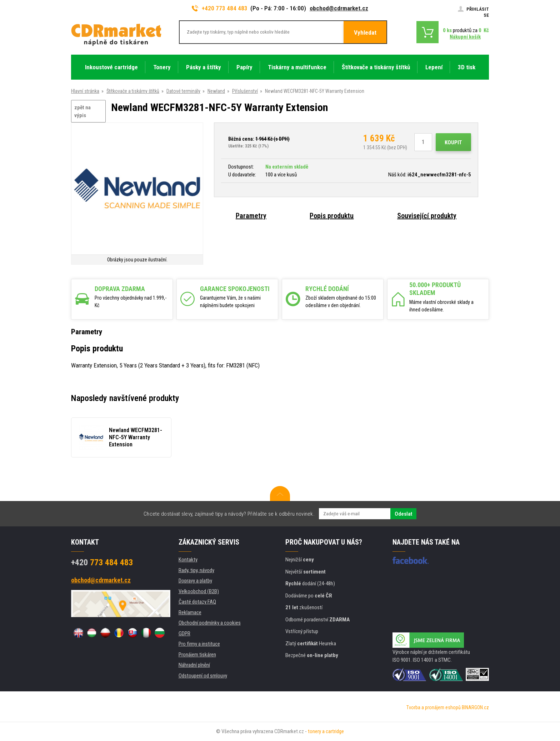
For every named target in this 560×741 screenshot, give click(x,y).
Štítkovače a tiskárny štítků (133, 91)
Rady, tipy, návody (196, 570)
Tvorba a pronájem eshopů (434, 707)
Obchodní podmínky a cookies (210, 623)
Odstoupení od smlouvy (203, 676)
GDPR (184, 634)
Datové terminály (183, 91)
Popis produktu (332, 216)
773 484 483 (102, 562)
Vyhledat (365, 32)
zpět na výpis (82, 112)
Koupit (453, 142)
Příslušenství (245, 91)
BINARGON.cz (475, 707)
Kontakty (188, 560)
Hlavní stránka (85, 91)
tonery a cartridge (326, 731)
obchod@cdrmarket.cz (339, 8)
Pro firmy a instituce (199, 644)
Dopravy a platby (195, 581)
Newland (216, 91)
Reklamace (190, 612)
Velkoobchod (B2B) (199, 591)
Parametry (251, 216)
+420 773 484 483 (220, 8)
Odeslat (403, 514)
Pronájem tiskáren (197, 655)
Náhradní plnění (194, 665)
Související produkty (427, 216)
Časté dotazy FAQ (197, 602)
